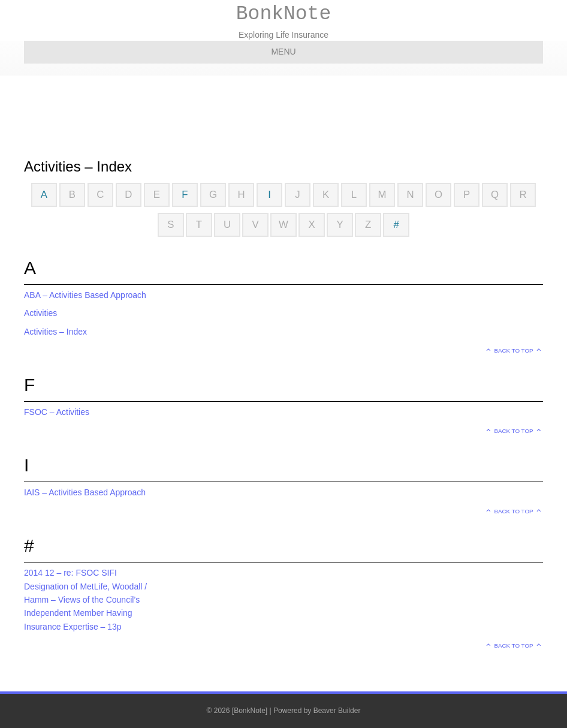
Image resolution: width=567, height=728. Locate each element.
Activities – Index (55, 332)
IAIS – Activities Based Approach (85, 492)
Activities (40, 313)
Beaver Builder (337, 711)
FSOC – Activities (57, 412)
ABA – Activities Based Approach (85, 295)
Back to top (514, 351)
